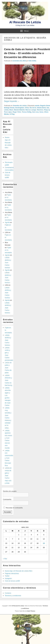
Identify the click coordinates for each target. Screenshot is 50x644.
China (27, 108)
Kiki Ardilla (32, 61)
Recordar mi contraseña (14, 508)
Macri (11, 110)
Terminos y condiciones (13, 596)
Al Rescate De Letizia (25, 22)
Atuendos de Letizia (20, 106)
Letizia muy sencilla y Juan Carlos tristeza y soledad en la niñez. (8, 418)
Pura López (8, 112)
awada (37, 106)
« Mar (5, 559)
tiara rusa (35, 112)
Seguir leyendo (12, 101)
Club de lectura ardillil (8, 175)
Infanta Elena (41, 108)
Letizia (6, 110)
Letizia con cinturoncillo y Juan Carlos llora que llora (9, 458)
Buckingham (20, 108)
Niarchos (40, 110)
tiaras (41, 112)
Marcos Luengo (31, 110)
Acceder (8, 512)
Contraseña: (7, 499)
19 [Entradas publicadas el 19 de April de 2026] (44, 543)
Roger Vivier (17, 112)
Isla (48, 108)
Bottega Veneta (9, 108)
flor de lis (33, 108)
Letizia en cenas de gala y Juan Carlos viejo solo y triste (8, 475)
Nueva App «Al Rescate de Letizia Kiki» (8, 142)
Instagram (8, 578)
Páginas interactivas (12, 573)
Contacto (8, 593)
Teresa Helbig (27, 112)
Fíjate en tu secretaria (8, 197)
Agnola (7, 222)
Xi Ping (12, 114)
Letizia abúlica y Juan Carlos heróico (8, 263)
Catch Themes (31, 611)
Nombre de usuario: (10, 491)
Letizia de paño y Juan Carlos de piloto (8, 368)
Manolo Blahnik (19, 110)
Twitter (7, 576)
